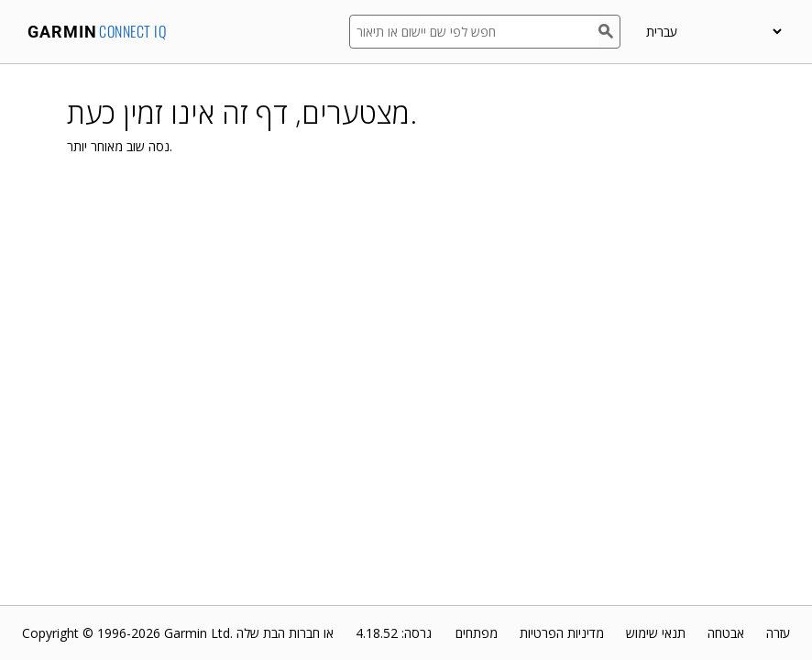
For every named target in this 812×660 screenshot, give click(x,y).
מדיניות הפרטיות (562, 633)
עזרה (778, 633)
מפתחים (477, 633)
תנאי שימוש (656, 633)
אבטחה (726, 633)
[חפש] (609, 32)
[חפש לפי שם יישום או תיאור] (474, 32)
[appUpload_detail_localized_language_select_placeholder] (713, 32)
